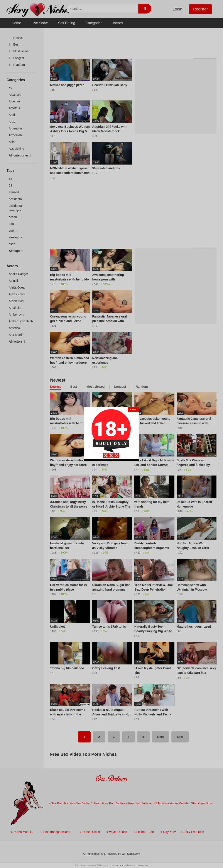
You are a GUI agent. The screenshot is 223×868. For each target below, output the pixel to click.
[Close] (133, 410)
